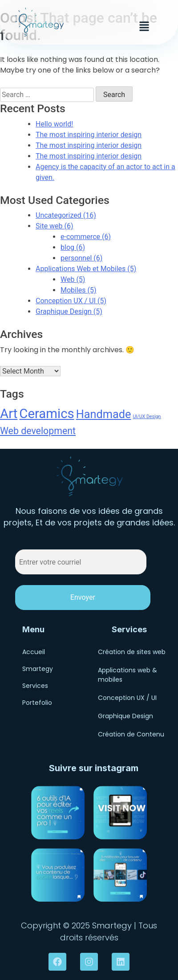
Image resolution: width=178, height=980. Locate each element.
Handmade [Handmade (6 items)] (104, 414)
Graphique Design (69, 311)
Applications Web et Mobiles (86, 269)
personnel (81, 258)
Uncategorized (66, 215)
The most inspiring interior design (89, 135)
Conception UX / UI (71, 301)
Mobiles (79, 290)
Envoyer (83, 597)
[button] (144, 26)
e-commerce (86, 237)
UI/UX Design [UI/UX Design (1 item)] (147, 417)
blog (73, 247)
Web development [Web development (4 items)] (38, 431)
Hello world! (54, 124)
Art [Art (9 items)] (9, 414)
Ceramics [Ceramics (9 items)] (47, 414)
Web (73, 279)
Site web (55, 226)
